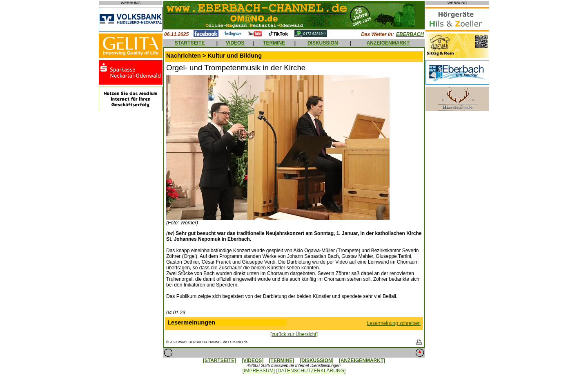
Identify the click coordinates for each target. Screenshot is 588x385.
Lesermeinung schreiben (394, 323)
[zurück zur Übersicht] (294, 334)
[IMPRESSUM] (259, 371)
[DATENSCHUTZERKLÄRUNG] (311, 371)
